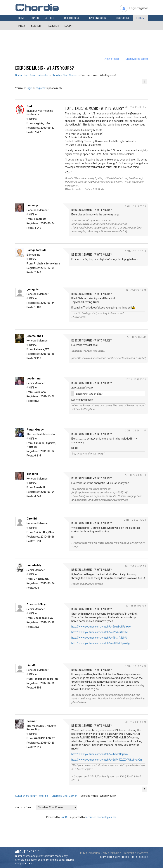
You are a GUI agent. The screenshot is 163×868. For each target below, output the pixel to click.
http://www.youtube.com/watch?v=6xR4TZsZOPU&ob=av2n (107, 760)
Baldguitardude (37, 250)
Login (68, 26)
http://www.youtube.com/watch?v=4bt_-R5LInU (99, 638)
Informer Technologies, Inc (101, 817)
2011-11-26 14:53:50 (135, 566)
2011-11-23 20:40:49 (135, 475)
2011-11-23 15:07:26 (136, 206)
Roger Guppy (35, 430)
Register (53, 26)
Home (21, 18)
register (40, 88)
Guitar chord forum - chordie (32, 75)
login (30, 88)
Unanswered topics (137, 59)
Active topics (112, 59)
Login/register (139, 8)
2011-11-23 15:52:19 (136, 251)
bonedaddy (34, 565)
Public (71, 18)
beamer (32, 721)
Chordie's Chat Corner (64, 75)
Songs (35, 18)
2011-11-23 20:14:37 (136, 430)
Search (36, 26)
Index (22, 26)
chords (143, 857)
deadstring (34, 379)
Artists (50, 18)
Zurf (29, 106)
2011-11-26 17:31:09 (136, 605)
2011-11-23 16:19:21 (136, 290)
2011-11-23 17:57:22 (136, 379)
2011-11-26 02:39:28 (135, 520)
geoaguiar (33, 289)
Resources (122, 18)
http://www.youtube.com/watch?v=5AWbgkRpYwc (101, 627)
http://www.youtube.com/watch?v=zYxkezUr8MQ (100, 632)
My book (98, 18)
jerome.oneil (35, 336)
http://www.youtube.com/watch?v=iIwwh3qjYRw (100, 754)
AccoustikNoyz (37, 604)
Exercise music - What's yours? (45, 68)
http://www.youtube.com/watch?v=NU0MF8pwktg (100, 643)
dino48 (31, 665)
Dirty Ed (32, 519)
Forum (141, 18)
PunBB (65, 817)
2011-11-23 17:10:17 (136, 337)
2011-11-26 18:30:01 (136, 666)
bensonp (32, 205)
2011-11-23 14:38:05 (135, 107)
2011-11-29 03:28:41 (135, 722)
